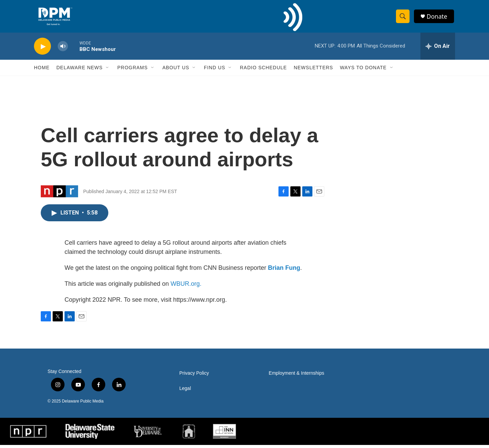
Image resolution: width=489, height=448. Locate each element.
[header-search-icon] (403, 18)
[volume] (63, 49)
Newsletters (313, 71)
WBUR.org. (186, 287)
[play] (42, 49)
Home (42, 71)
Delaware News (79, 71)
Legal (185, 391)
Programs (132, 71)
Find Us (214, 71)
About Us (176, 71)
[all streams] (438, 49)
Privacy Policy (194, 376)
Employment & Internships (296, 376)
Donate (438, 18)
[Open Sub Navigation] (108, 71)
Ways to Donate (363, 71)
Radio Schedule (263, 71)
